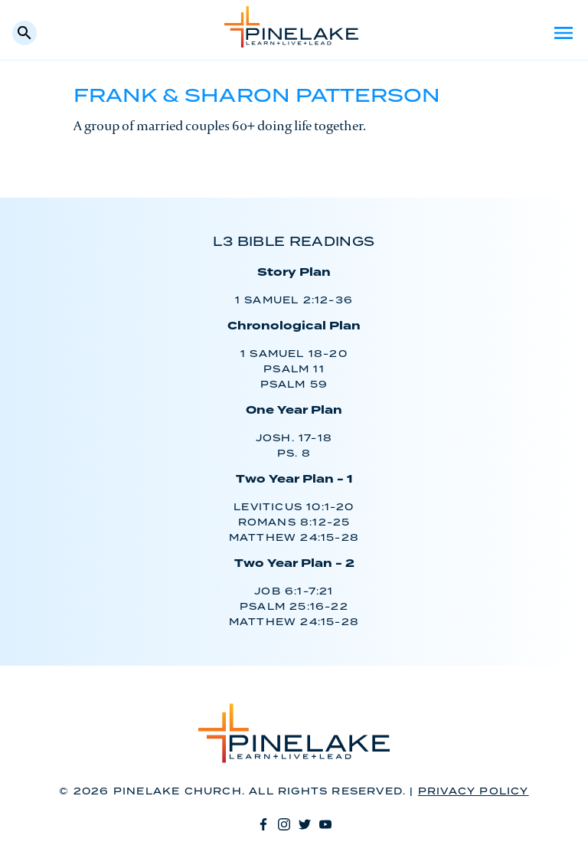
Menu (563, 33)
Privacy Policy (474, 792)
